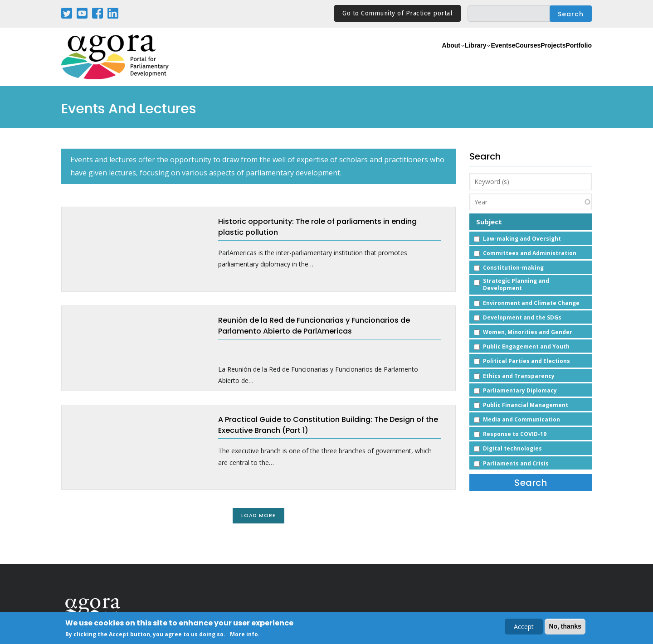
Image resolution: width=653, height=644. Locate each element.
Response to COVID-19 (515, 434)
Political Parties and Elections (526, 361)
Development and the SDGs (522, 317)
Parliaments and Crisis (516, 463)
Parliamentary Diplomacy (520, 390)
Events (460, 57)
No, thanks (565, 626)
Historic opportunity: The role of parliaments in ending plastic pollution (317, 227)
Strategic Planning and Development (516, 284)
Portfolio (573, 57)
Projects (536, 57)
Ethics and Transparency (519, 376)
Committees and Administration (530, 253)
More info (244, 634)
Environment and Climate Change (531, 303)
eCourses (497, 57)
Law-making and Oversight (522, 239)
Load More (258, 515)
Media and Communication (521, 419)
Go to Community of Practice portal (397, 13)
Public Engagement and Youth (526, 346)
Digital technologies (512, 448)
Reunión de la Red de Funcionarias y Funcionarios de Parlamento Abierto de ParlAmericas (314, 326)
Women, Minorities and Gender (528, 332)
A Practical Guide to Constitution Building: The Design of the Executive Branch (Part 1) (328, 425)
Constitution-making (513, 268)
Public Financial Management (526, 405)
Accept (524, 627)
